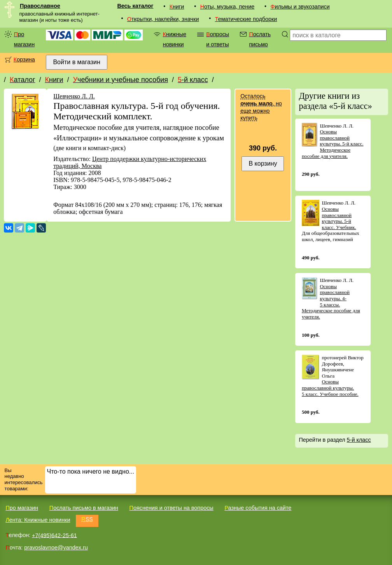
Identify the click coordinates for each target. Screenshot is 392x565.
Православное (40, 6)
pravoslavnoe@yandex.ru (56, 548)
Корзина (24, 59)
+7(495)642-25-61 (54, 535)
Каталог (22, 80)
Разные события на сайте (258, 508)
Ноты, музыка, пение (227, 7)
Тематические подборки (246, 19)
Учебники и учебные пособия (121, 80)
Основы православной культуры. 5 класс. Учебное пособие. (330, 388)
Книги (177, 7)
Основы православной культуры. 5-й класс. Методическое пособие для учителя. (333, 144)
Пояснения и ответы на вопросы (171, 508)
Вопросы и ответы (218, 39)
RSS (87, 519)
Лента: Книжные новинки (38, 520)
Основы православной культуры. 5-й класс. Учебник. (339, 218)
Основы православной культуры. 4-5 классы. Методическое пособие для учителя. (331, 302)
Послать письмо (260, 39)
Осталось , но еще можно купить (261, 107)
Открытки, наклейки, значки (163, 19)
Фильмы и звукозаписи (300, 7)
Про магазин (24, 39)
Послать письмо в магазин (84, 508)
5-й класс (193, 80)
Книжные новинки (175, 39)
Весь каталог (135, 6)
